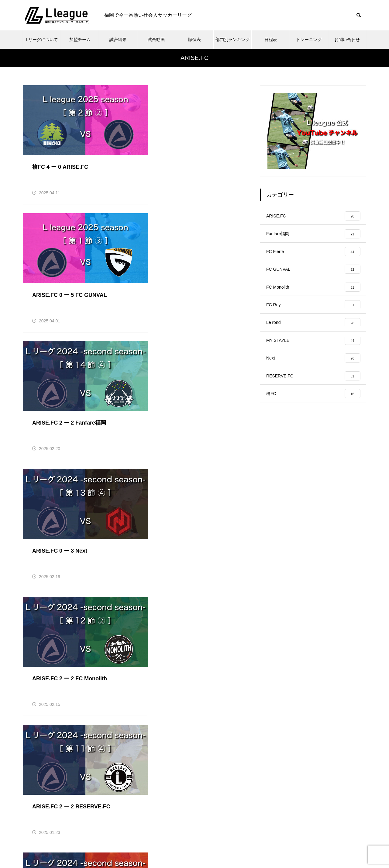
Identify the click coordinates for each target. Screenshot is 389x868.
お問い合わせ (347, 40)
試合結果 (118, 40)
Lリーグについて (42, 40)
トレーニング (309, 40)
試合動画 (156, 40)
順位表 (194, 40)
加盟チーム (80, 40)
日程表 (271, 40)
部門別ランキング (232, 40)
